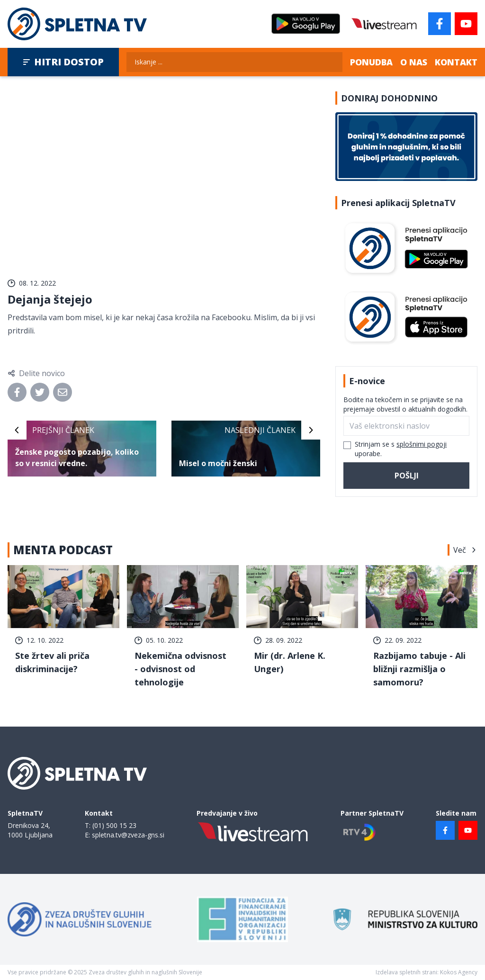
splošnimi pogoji (422, 444)
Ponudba (371, 62)
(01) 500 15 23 (114, 825)
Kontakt (456, 62)
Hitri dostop (63, 62)
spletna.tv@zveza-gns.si (128, 835)
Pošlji (407, 476)
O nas (414, 62)
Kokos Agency (459, 972)
